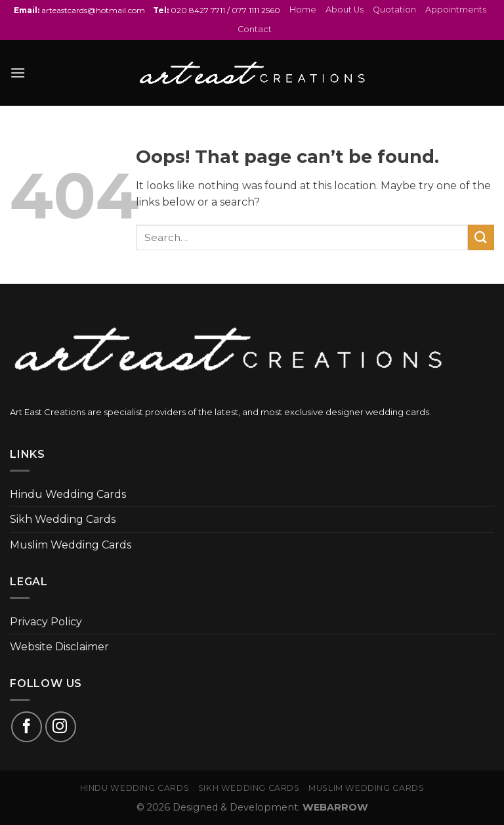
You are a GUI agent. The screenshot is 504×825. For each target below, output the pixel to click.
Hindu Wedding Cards (68, 494)
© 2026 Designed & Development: (252, 807)
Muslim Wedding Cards (71, 545)
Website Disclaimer (59, 647)
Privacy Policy (46, 622)
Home (303, 10)
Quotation (394, 10)
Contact (255, 29)
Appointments (456, 10)
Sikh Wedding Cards (63, 519)
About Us (345, 10)
